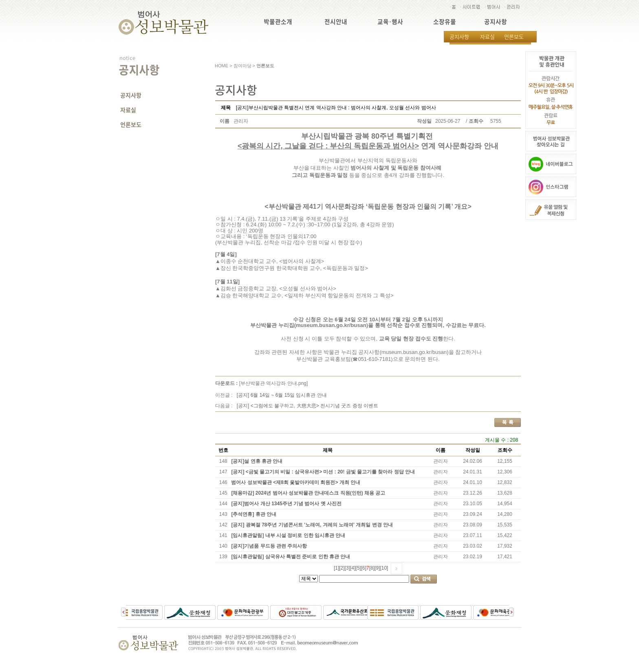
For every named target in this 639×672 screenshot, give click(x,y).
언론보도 (514, 36)
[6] (364, 568)
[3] (347, 568)
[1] (336, 568)
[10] (384, 568)
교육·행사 (390, 22)
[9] (377, 568)
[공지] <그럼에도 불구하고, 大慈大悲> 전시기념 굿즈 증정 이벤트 (307, 406)
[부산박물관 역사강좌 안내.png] (274, 383)
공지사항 (496, 22)
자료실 (487, 36)
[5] (358, 568)
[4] (353, 568)
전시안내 (336, 22)
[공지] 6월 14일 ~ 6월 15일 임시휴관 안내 (282, 395)
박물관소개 (278, 22)
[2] (342, 568)
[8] (372, 568)
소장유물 (445, 22)
